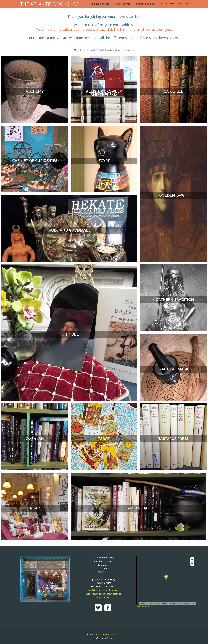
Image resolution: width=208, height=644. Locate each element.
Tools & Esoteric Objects (111, 50)
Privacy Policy (103, 597)
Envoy (109, 638)
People (93, 50)
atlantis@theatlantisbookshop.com (103, 590)
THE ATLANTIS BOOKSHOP (50, 4)
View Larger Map (144, 606)
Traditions (130, 50)
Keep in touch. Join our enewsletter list (103, 594)
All (75, 50)
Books (83, 50)
